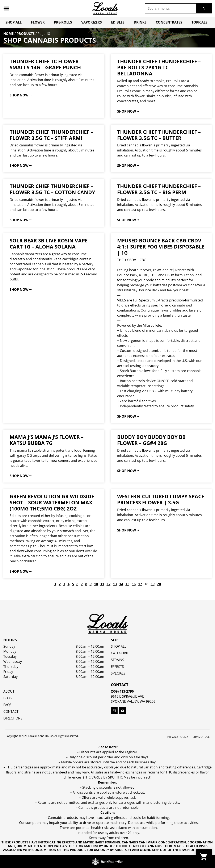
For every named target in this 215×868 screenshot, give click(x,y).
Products (26, 34)
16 (134, 584)
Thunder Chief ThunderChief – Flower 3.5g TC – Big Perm (159, 189)
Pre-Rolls (63, 22)
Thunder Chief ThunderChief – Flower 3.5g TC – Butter (159, 135)
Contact (11, 711)
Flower (38, 22)
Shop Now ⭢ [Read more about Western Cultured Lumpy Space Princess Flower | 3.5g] (128, 530)
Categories (121, 653)
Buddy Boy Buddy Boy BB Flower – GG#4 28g (151, 440)
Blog (8, 698)
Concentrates (169, 22)
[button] (6, 8)
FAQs (7, 705)
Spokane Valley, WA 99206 (133, 701)
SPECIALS (118, 673)
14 (121, 584)
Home (9, 34)
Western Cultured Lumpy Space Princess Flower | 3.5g (161, 499)
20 (159, 584)
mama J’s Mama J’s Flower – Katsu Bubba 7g (47, 440)
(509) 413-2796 (122, 691)
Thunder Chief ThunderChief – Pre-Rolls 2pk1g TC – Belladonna (159, 67)
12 (109, 584)
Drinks (140, 22)
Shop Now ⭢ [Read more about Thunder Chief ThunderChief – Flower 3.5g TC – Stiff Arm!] (21, 166)
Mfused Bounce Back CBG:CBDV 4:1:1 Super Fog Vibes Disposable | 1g (161, 247)
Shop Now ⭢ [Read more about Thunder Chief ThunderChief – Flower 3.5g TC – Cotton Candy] (21, 220)
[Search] (204, 8)
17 (140, 584)
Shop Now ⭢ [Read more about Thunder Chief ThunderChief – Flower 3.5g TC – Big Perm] (128, 220)
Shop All (14, 22)
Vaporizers (92, 22)
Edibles (118, 22)
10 (96, 584)
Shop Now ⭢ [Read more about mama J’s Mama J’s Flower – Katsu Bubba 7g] (21, 476)
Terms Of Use (200, 737)
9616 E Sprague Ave (127, 696)
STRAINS (117, 660)
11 (102, 584)
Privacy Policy (178, 737)
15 (127, 584)
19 (153, 584)
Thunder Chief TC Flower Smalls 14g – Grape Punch (45, 64)
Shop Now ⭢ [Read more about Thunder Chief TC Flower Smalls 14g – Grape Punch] (21, 95)
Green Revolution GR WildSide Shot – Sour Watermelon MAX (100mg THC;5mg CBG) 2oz (52, 502)
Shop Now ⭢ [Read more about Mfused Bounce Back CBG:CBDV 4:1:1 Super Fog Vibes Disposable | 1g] (128, 416)
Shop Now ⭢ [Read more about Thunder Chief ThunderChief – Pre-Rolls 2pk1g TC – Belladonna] (128, 111)
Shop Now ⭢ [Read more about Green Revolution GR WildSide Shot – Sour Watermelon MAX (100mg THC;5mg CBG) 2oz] (21, 571)
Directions (13, 718)
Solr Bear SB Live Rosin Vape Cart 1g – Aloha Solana (49, 243)
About (9, 691)
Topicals (199, 22)
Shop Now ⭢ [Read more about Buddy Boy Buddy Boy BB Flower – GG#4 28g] (128, 471)
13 (115, 584)
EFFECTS (117, 667)
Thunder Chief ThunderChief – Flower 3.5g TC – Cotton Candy (52, 189)
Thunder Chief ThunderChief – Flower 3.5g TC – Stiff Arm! (51, 135)
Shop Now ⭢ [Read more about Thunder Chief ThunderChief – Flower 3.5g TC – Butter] (128, 166)
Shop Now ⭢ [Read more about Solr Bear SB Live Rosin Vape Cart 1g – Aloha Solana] (21, 289)
